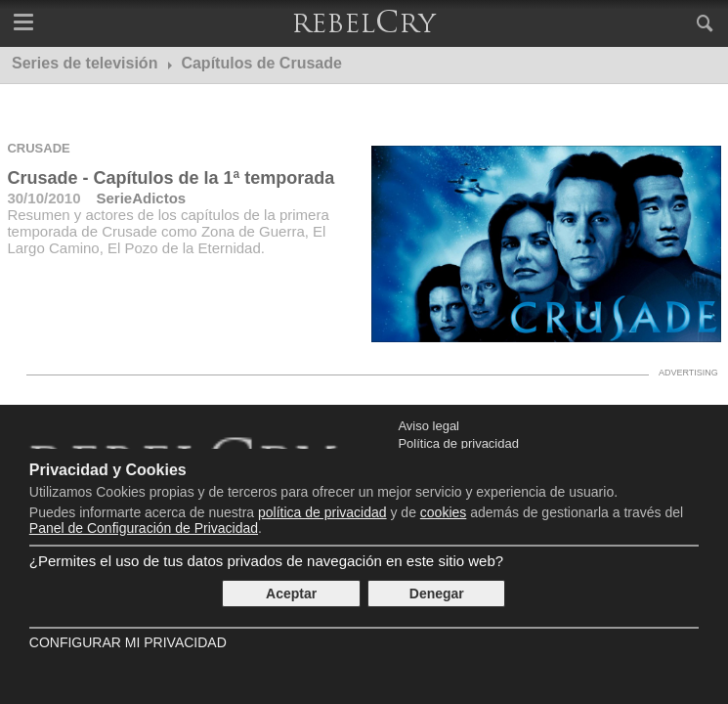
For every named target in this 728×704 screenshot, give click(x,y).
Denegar (437, 594)
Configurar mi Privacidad (128, 642)
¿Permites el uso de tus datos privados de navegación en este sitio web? (266, 561)
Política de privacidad (458, 443)
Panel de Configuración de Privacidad (144, 528)
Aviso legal (428, 426)
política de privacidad (322, 512)
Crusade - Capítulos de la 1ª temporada (171, 178)
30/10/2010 (43, 198)
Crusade (38, 148)
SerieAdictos (142, 198)
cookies (443, 512)
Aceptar (291, 594)
